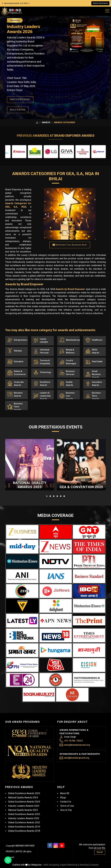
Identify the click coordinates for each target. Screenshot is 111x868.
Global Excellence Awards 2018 (24, 831)
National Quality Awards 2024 (23, 797)
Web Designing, (51, 865)
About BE (65, 793)
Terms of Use (67, 806)
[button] (47, 496)
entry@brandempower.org (77, 745)
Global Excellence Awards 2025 (24, 793)
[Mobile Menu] (107, 10)
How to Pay (66, 810)
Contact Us (66, 802)
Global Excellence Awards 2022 (24, 823)
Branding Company (89, 865)
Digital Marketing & (70, 865)
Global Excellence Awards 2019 (24, 827)
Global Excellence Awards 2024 (24, 802)
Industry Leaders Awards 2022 (24, 818)
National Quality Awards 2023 (30, 485)
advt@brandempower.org (77, 758)
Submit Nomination (100, 3)
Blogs (63, 797)
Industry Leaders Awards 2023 (24, 806)
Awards (46, 122)
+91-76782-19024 (73, 741)
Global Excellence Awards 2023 (24, 814)
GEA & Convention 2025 (81, 487)
